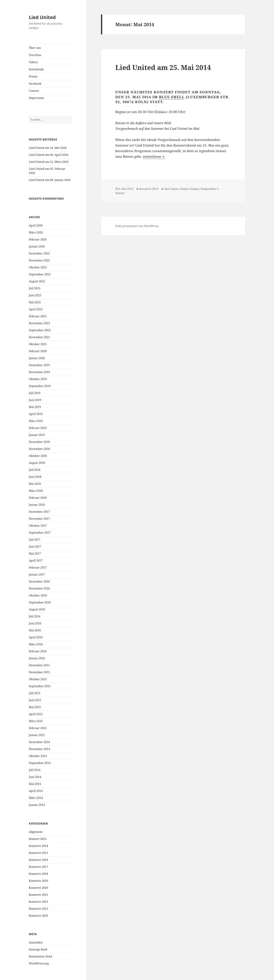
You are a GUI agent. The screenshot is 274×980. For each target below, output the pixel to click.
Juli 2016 (35, 616)
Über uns (35, 48)
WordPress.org (39, 963)
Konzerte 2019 (38, 881)
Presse (33, 76)
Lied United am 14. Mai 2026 (48, 148)
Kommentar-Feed (40, 956)
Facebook (35, 84)
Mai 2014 (35, 784)
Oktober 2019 (38, 379)
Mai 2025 (35, 302)
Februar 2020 (38, 351)
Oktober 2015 (38, 679)
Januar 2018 (37, 505)
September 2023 (40, 330)
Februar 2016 (38, 651)
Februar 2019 (38, 428)
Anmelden (36, 942)
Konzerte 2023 (38, 902)
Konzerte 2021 (38, 895)
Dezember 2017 (39, 512)
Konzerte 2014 (38, 846)
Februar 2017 (38, 567)
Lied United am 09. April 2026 (49, 155)
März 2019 (36, 421)
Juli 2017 (35, 540)
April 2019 (36, 414)
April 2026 (36, 225)
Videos (33, 62)
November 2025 (39, 260)
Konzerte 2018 (38, 874)
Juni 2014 (35, 777)
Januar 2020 (37, 358)
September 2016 (40, 602)
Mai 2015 (35, 707)
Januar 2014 (37, 805)
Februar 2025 (38, 316)
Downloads (36, 69)
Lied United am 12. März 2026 (49, 162)
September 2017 (40, 533)
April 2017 (36, 560)
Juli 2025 (35, 288)
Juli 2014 (35, 770)
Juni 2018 (35, 477)
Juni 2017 (35, 547)
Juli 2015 (35, 693)
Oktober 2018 (38, 456)
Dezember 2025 (39, 253)
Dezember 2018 (39, 442)
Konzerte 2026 (38, 916)
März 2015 (36, 721)
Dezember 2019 (39, 365)
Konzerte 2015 (38, 853)
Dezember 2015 (39, 665)
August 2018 (37, 463)
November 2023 (39, 323)
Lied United (42, 17)
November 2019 (39, 372)
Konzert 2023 (38, 839)
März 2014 (36, 798)
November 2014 (39, 749)
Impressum (36, 98)
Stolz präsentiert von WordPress (137, 226)
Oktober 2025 (38, 267)
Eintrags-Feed (38, 949)
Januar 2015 (37, 735)
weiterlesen (154, 157)
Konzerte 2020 (38, 888)
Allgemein (36, 832)
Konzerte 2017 (38, 867)
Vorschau (35, 55)
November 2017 (39, 519)
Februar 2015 (38, 728)
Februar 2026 (38, 239)
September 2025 (40, 274)
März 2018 (36, 491)
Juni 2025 (35, 295)
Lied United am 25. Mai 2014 (163, 67)
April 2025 (36, 309)
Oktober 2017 (38, 526)
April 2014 (36, 791)
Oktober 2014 (38, 756)
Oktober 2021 (38, 344)
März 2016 (36, 644)
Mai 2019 (35, 407)
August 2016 (37, 609)
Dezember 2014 (39, 742)
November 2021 (39, 337)
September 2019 (40, 386)
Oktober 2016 (38, 595)
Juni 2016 (35, 623)
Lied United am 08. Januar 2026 (50, 180)
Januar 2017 (37, 574)
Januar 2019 (37, 435)
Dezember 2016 (39, 581)
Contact (34, 91)
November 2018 (39, 449)
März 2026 (36, 232)
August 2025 (37, 281)
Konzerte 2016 (38, 860)
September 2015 (40, 686)
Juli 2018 (35, 470)
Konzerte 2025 (38, 909)
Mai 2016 (35, 630)
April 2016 (36, 637)
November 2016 (39, 588)
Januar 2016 (37, 658)
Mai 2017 (35, 554)
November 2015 (39, 672)
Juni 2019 (35, 400)
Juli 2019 (35, 393)
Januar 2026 (37, 246)
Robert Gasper (190, 189)
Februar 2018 (38, 498)
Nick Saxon (172, 189)
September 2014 (40, 763)
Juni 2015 (35, 700)
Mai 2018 (35, 484)
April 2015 (36, 714)
